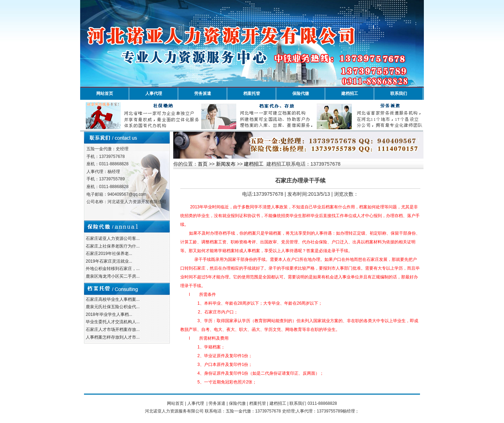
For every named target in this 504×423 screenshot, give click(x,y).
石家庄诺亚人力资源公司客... (113, 238)
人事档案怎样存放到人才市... (113, 337)
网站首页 (105, 93)
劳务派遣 (203, 93)
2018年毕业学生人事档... (109, 314)
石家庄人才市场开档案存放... (113, 330)
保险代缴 (301, 93)
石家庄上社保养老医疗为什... (113, 246)
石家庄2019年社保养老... (109, 254)
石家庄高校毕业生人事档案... (113, 299)
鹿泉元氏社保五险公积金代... (113, 307)
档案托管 (252, 93)
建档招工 (350, 93)
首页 (203, 164)
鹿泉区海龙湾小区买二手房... (113, 276)
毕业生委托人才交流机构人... (113, 322)
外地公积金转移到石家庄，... (113, 269)
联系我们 (399, 93)
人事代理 (154, 93)
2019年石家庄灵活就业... (109, 261)
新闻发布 (226, 164)
